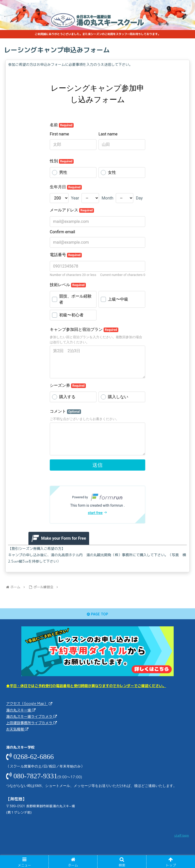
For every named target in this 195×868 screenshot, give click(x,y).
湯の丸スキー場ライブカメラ (30, 716)
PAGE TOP (97, 614)
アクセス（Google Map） (27, 704)
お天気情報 (15, 729)
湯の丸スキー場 (19, 710)
